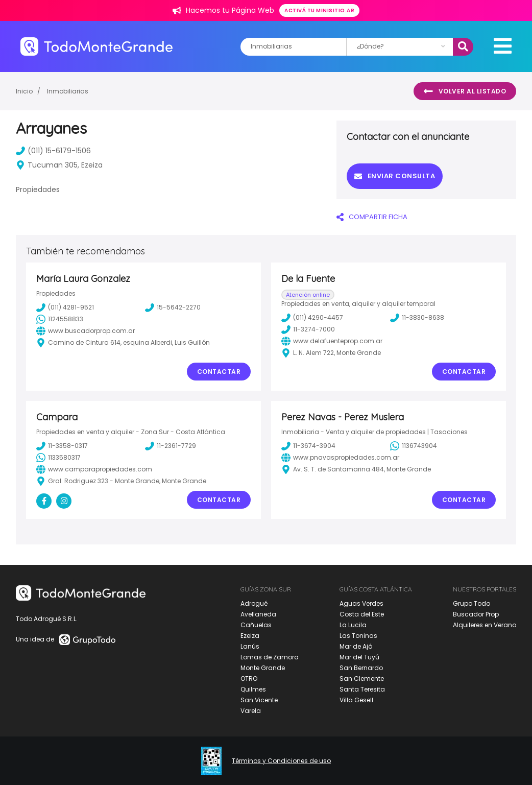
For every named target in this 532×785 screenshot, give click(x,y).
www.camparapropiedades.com (94, 469)
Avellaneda (258, 614)
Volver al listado (465, 91)
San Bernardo (361, 668)
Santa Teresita (362, 689)
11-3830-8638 (417, 318)
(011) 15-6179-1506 (53, 151)
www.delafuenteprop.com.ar (332, 341)
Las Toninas (358, 636)
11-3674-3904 (308, 446)
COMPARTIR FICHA (372, 217)
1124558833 (60, 319)
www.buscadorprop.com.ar (86, 331)
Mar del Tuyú (359, 657)
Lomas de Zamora (270, 657)
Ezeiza (250, 636)
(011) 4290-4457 (312, 318)
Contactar (219, 372)
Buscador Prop (476, 614)
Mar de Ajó (356, 646)
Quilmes (253, 689)
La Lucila (353, 625)
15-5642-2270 (173, 307)
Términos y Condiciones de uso (281, 761)
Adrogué (254, 603)
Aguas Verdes (361, 603)
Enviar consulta (395, 176)
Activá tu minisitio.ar (319, 10)
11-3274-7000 (308, 329)
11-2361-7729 (171, 446)
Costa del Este (362, 614)
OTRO (249, 679)
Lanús (250, 646)
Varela (251, 711)
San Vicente (259, 700)
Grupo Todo (471, 603)
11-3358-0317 (62, 446)
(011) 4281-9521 (65, 307)
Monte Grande (263, 668)
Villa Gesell (356, 700)
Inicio (24, 91)
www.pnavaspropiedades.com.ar (340, 458)
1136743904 (414, 446)
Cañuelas (256, 625)
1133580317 (58, 458)
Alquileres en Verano (485, 625)
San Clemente (362, 679)
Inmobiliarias (68, 91)
